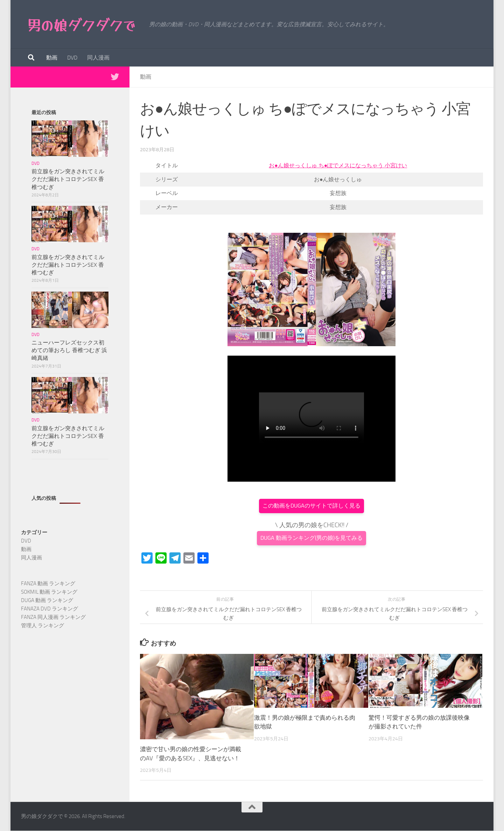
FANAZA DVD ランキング (50, 609)
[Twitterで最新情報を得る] (115, 77)
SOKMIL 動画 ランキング (49, 592)
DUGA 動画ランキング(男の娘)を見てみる (311, 538)
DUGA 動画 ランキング (47, 600)
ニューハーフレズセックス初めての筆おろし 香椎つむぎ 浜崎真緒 (69, 350)
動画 (52, 58)
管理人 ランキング (43, 626)
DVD (72, 58)
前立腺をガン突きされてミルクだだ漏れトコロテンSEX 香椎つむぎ (68, 179)
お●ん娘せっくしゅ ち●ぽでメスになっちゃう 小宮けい (338, 165)
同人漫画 (98, 58)
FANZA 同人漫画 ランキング (53, 617)
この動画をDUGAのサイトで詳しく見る (311, 506)
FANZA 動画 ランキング (48, 584)
